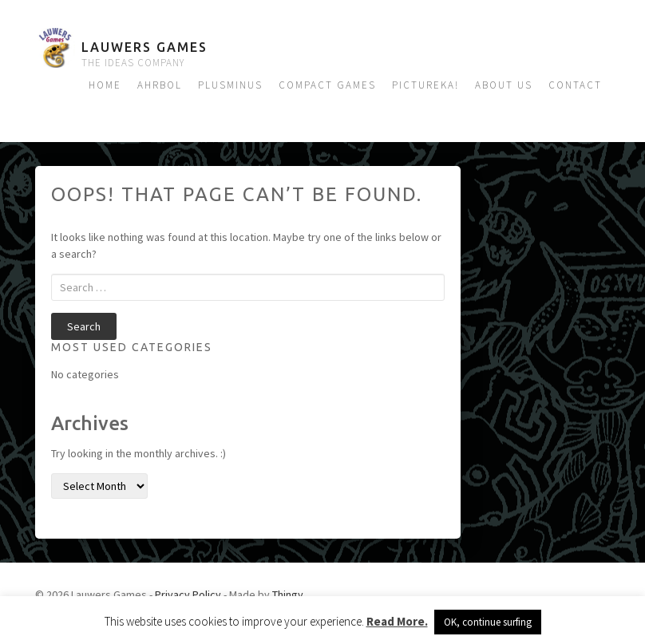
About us (504, 85)
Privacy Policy (188, 595)
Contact (575, 85)
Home (105, 85)
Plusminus (230, 85)
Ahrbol (160, 85)
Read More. (397, 621)
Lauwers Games (144, 47)
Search (84, 326)
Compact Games (327, 85)
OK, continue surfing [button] (488, 622)
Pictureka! (425, 85)
